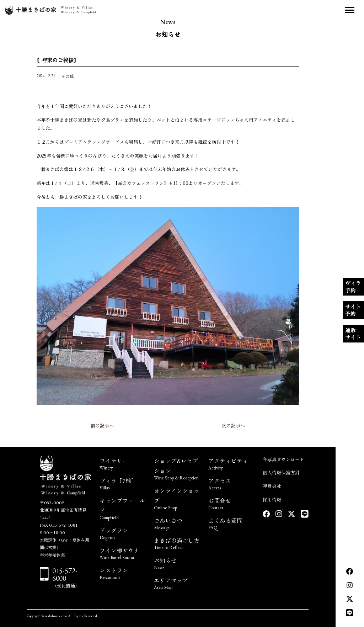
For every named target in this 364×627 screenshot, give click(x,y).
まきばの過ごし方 (177, 543)
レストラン (122, 573)
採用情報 (272, 500)
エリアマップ (177, 583)
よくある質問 (231, 523)
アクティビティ (231, 463)
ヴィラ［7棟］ (122, 483)
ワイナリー (122, 463)
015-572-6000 (65, 574)
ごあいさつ (177, 523)
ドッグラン (122, 533)
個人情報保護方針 (281, 472)
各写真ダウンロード (283, 459)
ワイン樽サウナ (122, 553)
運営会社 (272, 486)
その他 (68, 76)
